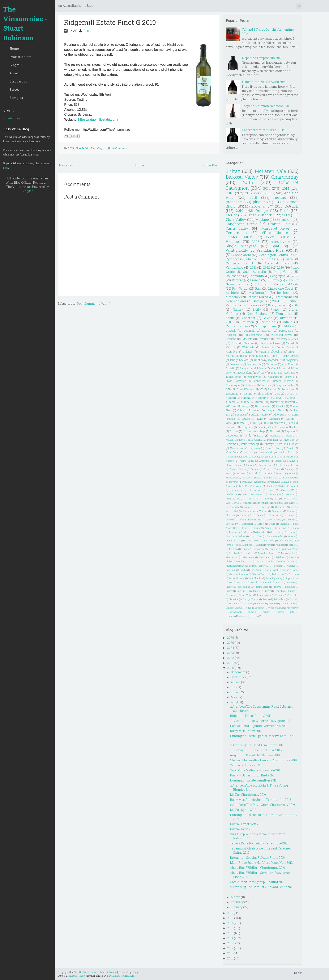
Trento (266, 599)
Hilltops (273, 280)
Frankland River (271, 250)
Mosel (292, 473)
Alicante (230, 461)
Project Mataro (21, 57)
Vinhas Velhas (234, 608)
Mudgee (262, 219)
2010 (279, 206)
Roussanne (234, 276)
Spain (230, 318)
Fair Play (266, 385)
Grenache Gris (233, 540)
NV (296, 250)
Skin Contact (273, 448)
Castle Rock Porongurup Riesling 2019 (257, 882)
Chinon (291, 511)
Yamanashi (236, 612)
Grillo (248, 435)
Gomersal (290, 532)
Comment (289, 515)
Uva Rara (234, 603)
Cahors (250, 465)
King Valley (283, 272)
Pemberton (284, 314)
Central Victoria (283, 381)
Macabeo (275, 435)
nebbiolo (232, 293)
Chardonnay (285, 177)
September (238, 677)
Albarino (291, 457)
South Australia (255, 272)
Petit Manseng (250, 444)
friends (266, 612)
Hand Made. (268, 540)
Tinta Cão (263, 393)
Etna (245, 528)
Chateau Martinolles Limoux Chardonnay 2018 (263, 760)
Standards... (18, 81)
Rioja (274, 356)
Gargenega (232, 435)
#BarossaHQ (287, 490)
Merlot (231, 215)
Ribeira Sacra (262, 587)
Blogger (27, 191)
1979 (259, 498)
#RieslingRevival (281, 335)
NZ (261, 389)
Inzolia (249, 545)
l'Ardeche (280, 612)
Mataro (290, 435)
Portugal (242, 582)
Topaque (280, 595)
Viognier (233, 241)
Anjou (277, 503)
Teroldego (274, 419)
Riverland (264, 339)
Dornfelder (248, 524)
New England (257, 314)
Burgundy (247, 427)
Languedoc (246, 368)
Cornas (234, 431)
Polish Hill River (289, 444)
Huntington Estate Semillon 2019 (253, 780)
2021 (253, 267)
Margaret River (275, 228)
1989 (267, 498)
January (237, 907)
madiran (230, 616)
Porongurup (286, 331)
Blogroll (16, 65)
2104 (293, 498)
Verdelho (269, 322)
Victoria (230, 347)
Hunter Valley (239, 237)
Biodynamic (277, 305)
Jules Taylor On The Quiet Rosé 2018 (256, 750)
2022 (267, 267)
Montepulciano (266, 326)
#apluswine (254, 377)
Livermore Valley (290, 549)
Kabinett (280, 545)
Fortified (275, 431)
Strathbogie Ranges (285, 591)
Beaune (291, 461)
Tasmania (256, 276)
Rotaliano (290, 587)
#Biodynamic (291, 360)
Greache (255, 469)
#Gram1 (290, 393)
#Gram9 (290, 494)
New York (256, 570)
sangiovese (281, 241)
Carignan (247, 322)
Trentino (259, 360)
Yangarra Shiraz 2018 (245, 765)
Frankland (281, 528)
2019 (71, 148)
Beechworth (254, 364)
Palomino (294, 574)
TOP (298, 973)
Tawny (259, 419)
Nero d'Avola (289, 284)
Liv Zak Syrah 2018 (243, 810)
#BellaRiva (231, 494)
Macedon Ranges (267, 553)
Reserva (279, 582)
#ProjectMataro (275, 233)
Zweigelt (294, 486)
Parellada (272, 440)
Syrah (289, 259)
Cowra (267, 318)
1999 (276, 498)
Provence (234, 482)
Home (14, 49)
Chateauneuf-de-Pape (287, 465)
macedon (273, 360)
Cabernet (248, 318)
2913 (237, 503)
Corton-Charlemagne (250, 519)
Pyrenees (233, 259)
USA (277, 393)
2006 (289, 280)
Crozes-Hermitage (254, 431)
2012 (249, 193)
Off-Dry (261, 372)
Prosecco (231, 335)
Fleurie (268, 528)
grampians (236, 490)
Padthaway (278, 574)
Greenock (254, 305)
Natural (258, 478)
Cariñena (249, 507)
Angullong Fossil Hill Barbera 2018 (255, 755)
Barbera (237, 280)
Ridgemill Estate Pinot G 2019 (110, 22)
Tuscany (294, 599)
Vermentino (234, 267)
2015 (248, 182)
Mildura (280, 557)
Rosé (284, 211)
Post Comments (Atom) (93, 304)
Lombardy (235, 553)
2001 (245, 457)
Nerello (243, 570)
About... (15, 73)
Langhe (246, 549)
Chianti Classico (278, 427)
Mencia (262, 368)
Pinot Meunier (258, 356)
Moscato (247, 339)
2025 (254, 457)
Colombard (274, 515)
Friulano (294, 528)
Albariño (278, 423)
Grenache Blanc (272, 469)
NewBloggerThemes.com (121, 976)
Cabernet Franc (277, 263)
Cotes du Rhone (247, 410)
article (288, 322)
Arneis (266, 347)
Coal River (288, 364)
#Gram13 (246, 398)
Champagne (233, 385)
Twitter (258, 486)
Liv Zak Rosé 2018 (243, 829)
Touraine (234, 599)
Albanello (248, 503)
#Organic (264, 284)
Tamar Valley (264, 595)
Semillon (284, 219)
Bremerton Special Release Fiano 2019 (257, 858)
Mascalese (248, 557)
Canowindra (232, 507)
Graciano (231, 339)
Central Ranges (237, 326)
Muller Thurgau (287, 561)
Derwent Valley (238, 469)
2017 (268, 193)
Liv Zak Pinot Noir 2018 (247, 824)
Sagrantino (232, 393)
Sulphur (285, 482)
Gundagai (290, 469)
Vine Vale (232, 452)
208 (263, 457)
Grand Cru (256, 536)
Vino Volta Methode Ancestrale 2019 (256, 770)
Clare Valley (236, 219)
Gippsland (276, 532)
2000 (229, 406)
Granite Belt (82, 148)
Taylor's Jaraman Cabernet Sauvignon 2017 (261, 721)
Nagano (291, 566)
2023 (268, 297)
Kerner (292, 545)
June (234, 692)
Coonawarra (242, 255)
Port (231, 582)
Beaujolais (236, 364)
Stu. (87, 31)
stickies (243, 616)
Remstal (266, 582)
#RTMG (248, 498)
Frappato (290, 431)
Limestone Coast (281, 288)
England (284, 524)
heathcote (284, 293)
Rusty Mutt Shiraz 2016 (246, 731)
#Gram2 (276, 398)
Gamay (238, 309)
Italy (258, 288)
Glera (281, 410)
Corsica (230, 519)
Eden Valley (277, 237)
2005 (229, 322)
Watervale (248, 347)
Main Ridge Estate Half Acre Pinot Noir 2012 (261, 863)
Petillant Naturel (259, 414)
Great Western (246, 389)
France (255, 280)
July (234, 687)
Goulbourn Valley (235, 536)
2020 (281, 267)
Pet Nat (240, 414)
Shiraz (233, 171)
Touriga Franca (251, 599)
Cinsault (231, 331)
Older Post (211, 165)
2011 (295, 206)
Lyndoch (249, 553)
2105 (271, 457)
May (234, 697)
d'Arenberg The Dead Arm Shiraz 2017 (257, 745)
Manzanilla (232, 557)
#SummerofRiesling (271, 351)
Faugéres (256, 528)
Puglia (246, 482)
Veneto (290, 448)
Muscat (246, 478)
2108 (228, 503)
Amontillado (263, 503)
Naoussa (231, 570)
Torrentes (294, 595)
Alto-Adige (244, 406)
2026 (231, 638)
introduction (255, 490)
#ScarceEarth (266, 452)
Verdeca (260, 603)
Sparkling (280, 246)
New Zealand (236, 301)
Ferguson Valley (285, 385)
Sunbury (230, 595)
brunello (252, 612)
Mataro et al (255, 206)
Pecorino (231, 444)
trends (254, 616)
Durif (235, 343)
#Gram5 (245, 402)
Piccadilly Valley (274, 578)
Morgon (280, 473)
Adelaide (289, 326)
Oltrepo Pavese (260, 574)
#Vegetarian (232, 457)
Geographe (278, 276)
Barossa (252, 297)
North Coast (271, 570)
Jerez (269, 545)
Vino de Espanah (255, 608)
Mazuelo (254, 473)
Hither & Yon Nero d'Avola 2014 (264, 82)
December (238, 672)
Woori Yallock (275, 608)
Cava (260, 427)
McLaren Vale (270, 171)
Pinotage (269, 444)
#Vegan (259, 301)
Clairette (244, 515)
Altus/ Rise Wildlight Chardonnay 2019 (257, 868)
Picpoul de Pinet (290, 478)
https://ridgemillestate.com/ (98, 120)
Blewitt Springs (234, 465)
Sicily (257, 309)
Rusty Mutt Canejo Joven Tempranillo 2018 (261, 800)
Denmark (249, 331)
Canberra (260, 381)
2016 (267, 188)
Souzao (246, 419)
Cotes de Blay (273, 519)
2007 (295, 276)
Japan (259, 545)
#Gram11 (231, 398)
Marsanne (285, 297)
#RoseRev (233, 297)
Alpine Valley (247, 461)
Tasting (248, 393)
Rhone (229, 587)
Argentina (264, 461)
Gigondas (261, 532)
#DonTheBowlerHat (253, 494)
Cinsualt (230, 515)
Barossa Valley (242, 177)
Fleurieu (249, 343)
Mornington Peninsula (275, 255)
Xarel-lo (270, 486)
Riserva (277, 587)
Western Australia (287, 339)
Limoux (273, 549)
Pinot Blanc (280, 414)
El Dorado (250, 385)
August (236, 682)
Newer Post (67, 165)
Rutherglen (288, 389)
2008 (256, 241)
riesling (280, 197)
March (236, 897)
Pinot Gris (271, 259)
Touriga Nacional (239, 360)
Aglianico (273, 377)
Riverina (286, 318)
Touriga (290, 419)
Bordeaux (231, 427)
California (272, 364)
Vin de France (288, 603)
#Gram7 (275, 402)
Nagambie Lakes (270, 343)
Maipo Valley (288, 553)
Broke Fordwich (236, 381)
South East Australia (283, 372)
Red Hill (254, 582)
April (234, 702)
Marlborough (258, 293)
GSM (229, 389)
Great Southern (260, 215)
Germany (267, 410)
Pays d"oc (289, 440)
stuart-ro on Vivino (17, 118)
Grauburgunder (275, 536)
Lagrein (267, 331)
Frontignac (235, 532)
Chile (295, 427)
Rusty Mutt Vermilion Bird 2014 (252, 775)
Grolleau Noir (251, 540)
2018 (253, 197)
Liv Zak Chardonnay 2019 (248, 795)
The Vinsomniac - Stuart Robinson (25, 23)
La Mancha (232, 549)
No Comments (120, 148)
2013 (229, 193)
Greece (292, 536)
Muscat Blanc (244, 372)
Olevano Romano (239, 574)
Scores (14, 90)
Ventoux (248, 603)
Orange (262, 211)
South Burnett (291, 356)
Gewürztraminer (238, 284)
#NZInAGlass (233, 498)
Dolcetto (230, 368)
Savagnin (272, 482)
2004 (295, 305)
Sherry (267, 591)
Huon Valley (285, 540)
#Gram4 (231, 402)
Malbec (251, 259)
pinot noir (262, 202)
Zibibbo (282, 486)
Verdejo (273, 603)
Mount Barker (279, 368)
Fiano (275, 309)
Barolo (291, 423)
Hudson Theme (77, 976)
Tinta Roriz (245, 486)
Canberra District (239, 263)
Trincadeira (280, 599)
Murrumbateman (235, 566)
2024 (276, 301)
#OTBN (249, 452)
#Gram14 (261, 398)
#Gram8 (290, 402)
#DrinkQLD (275, 494)
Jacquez (241, 473)
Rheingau (258, 482)
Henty (229, 473)
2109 (280, 457)
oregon (271, 490)
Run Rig (241, 591)
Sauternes (255, 591)
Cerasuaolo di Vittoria (255, 511)
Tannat (290, 343)
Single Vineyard (241, 246)
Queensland (237, 448)
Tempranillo (236, 233)
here (6, 168)
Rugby (229, 591)
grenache (234, 202)
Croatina (290, 519)
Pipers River (292, 578)
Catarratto (281, 507)
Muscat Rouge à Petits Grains (244, 440)
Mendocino (265, 557)
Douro (272, 524)
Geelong (249, 532)
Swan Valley (246, 595)
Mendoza (267, 473)
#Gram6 (260, 402)
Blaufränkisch (263, 406)
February (237, 902)
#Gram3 (290, 398)
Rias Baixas (243, 587)
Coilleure (258, 515)
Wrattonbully (237, 250)
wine (229, 423)
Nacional (277, 566)
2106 (291, 351)
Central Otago (285, 347)
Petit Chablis (255, 578)
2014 (286, 188)
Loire (260, 435)
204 (284, 498)
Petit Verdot (240, 288)
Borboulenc (290, 503)
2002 (255, 423)
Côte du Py (232, 524)
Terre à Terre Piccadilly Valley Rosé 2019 (259, 843)
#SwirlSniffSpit (286, 452)
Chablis (281, 406)
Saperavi (255, 448)
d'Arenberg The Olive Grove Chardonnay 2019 (262, 805)
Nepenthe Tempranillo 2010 (262, 58)
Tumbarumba (233, 377)
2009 (286, 215)
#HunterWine (254, 335)
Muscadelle (232, 478)
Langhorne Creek (241, 224)
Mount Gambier (265, 561)
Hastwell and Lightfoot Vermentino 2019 (259, 726)
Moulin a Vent (244, 561)
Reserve (291, 582)
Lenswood (259, 549)
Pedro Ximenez (237, 578)
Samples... (17, 98)
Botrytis (289, 377)
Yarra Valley (237, 228)
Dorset (261, 524)
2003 (266, 423)
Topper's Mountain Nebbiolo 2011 (266, 106)
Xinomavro (293, 608)
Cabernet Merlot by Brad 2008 (263, 130)
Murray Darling (235, 356)
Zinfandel (248, 351)
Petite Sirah (272, 478)
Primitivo (231, 351)
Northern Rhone (290, 570)
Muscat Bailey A (258, 566)
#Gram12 (242, 423)
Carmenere (264, 507)
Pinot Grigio (97, 148)
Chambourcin (265, 465)
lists (292, 612)
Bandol (278, 461)
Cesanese (277, 511)
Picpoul (272, 389)
